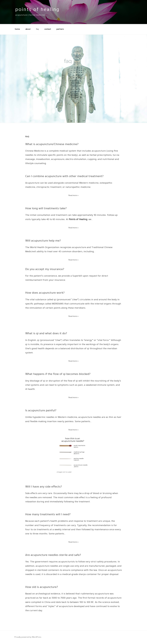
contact (48, 29)
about (28, 29)
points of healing (37, 10)
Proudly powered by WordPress (28, 637)
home (17, 29)
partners (60, 29)
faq (37, 29)
